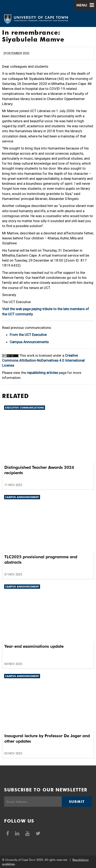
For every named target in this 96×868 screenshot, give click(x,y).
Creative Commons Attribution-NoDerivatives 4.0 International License (43, 361)
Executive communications (25, 408)
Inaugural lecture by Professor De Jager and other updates (47, 738)
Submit (77, 802)
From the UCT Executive (28, 335)
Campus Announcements (29, 342)
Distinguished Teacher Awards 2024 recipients (39, 470)
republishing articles (42, 373)
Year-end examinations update (34, 646)
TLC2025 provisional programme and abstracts (41, 559)
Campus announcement (22, 497)
